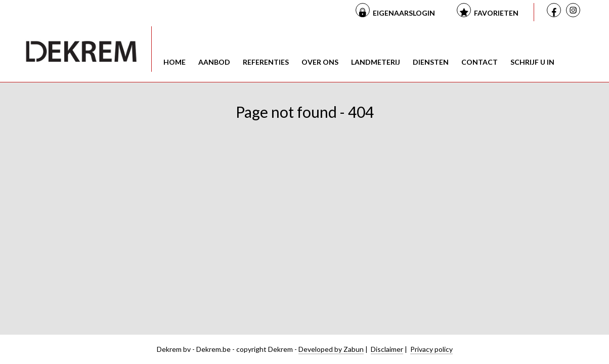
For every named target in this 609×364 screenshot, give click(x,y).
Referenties (266, 62)
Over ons (320, 62)
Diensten (431, 62)
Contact (480, 62)
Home (175, 62)
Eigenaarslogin (404, 13)
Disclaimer (387, 349)
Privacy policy (431, 349)
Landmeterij (376, 62)
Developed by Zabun (331, 349)
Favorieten (496, 13)
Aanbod (214, 62)
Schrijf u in (532, 62)
